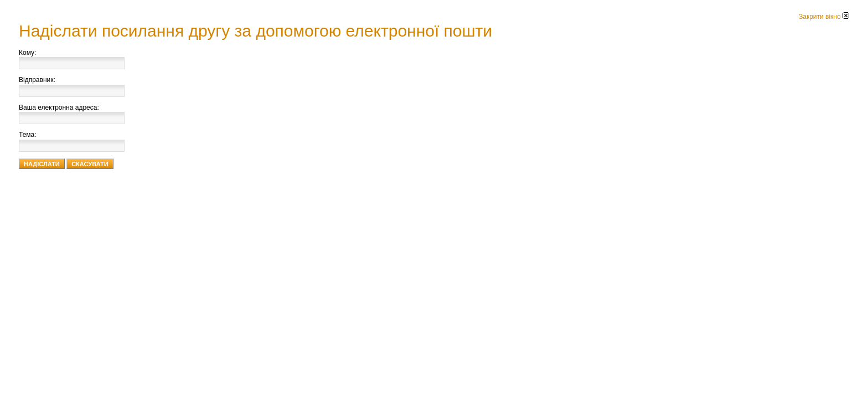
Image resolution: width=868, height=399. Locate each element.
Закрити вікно (824, 17)
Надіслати (42, 164)
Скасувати (90, 164)
